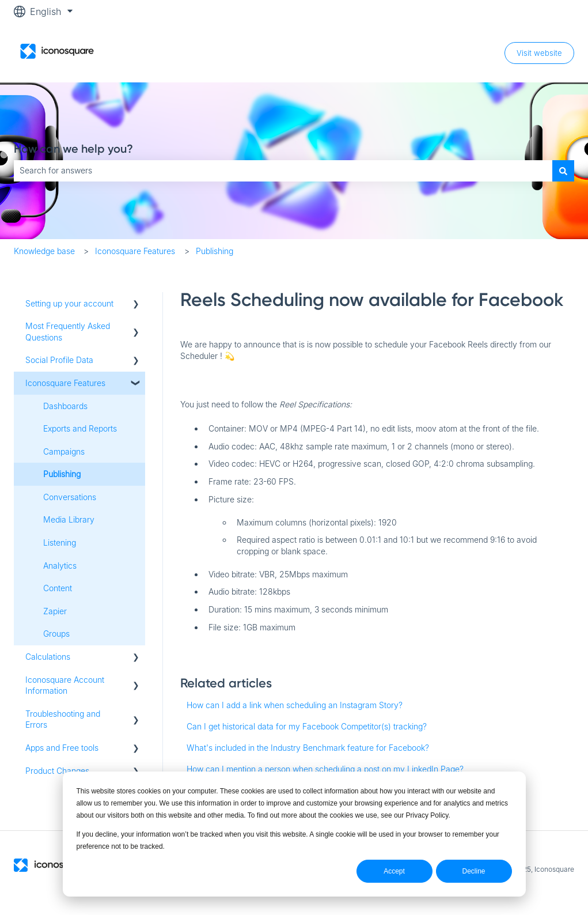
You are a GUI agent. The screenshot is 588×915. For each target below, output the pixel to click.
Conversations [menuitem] (70, 497)
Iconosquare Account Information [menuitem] (65, 685)
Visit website (539, 53)
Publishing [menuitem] (62, 474)
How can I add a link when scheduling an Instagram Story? (295, 705)
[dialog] (294, 834)
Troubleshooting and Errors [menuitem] (63, 719)
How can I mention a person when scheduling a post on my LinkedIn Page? (325, 769)
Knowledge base (44, 251)
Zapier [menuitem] (55, 611)
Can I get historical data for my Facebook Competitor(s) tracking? (307, 726)
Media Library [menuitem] (69, 519)
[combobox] (283, 171)
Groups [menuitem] (56, 634)
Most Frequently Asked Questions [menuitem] (68, 332)
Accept (394, 871)
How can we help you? (73, 149)
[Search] (563, 171)
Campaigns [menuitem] (64, 451)
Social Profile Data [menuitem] (59, 360)
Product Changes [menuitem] (57, 771)
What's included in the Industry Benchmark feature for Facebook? (308, 748)
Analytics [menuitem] (60, 566)
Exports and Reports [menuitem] (80, 428)
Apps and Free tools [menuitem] (62, 748)
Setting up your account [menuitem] (69, 303)
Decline (473, 871)
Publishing (215, 251)
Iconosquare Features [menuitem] (65, 383)
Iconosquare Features (135, 251)
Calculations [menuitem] (48, 657)
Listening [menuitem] (60, 542)
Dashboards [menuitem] (65, 406)
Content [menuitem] (58, 588)
